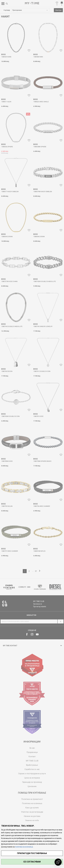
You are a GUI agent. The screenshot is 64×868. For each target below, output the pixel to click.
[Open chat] (58, 862)
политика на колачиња (24, 847)
